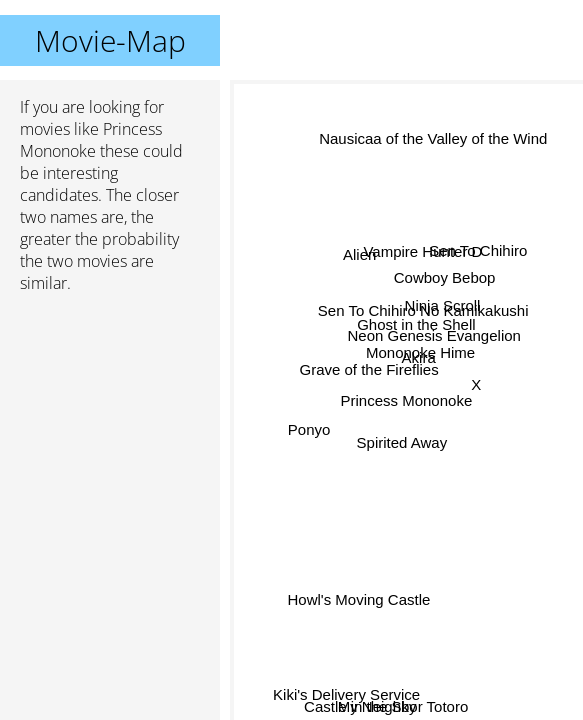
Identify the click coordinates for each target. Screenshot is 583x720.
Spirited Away (401, 442)
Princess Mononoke (407, 400)
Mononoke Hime (419, 352)
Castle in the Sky (360, 706)
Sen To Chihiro (478, 250)
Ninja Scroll (443, 307)
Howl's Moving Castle (358, 597)
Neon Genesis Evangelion (434, 335)
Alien (359, 252)
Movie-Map (110, 40)
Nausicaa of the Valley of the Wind (432, 141)
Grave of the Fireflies (369, 374)
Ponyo (309, 426)
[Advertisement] (110, 415)
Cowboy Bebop (445, 277)
